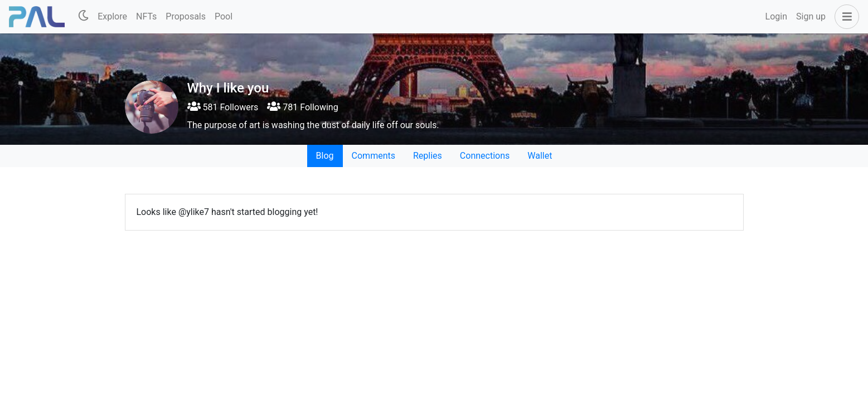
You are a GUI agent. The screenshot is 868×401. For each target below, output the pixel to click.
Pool (224, 16)
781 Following (302, 107)
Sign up (811, 16)
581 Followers (223, 107)
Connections (485, 156)
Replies (428, 156)
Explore (112, 16)
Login (776, 16)
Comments (374, 156)
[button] (845, 17)
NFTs (146, 16)
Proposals (186, 16)
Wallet (540, 156)
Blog (325, 156)
